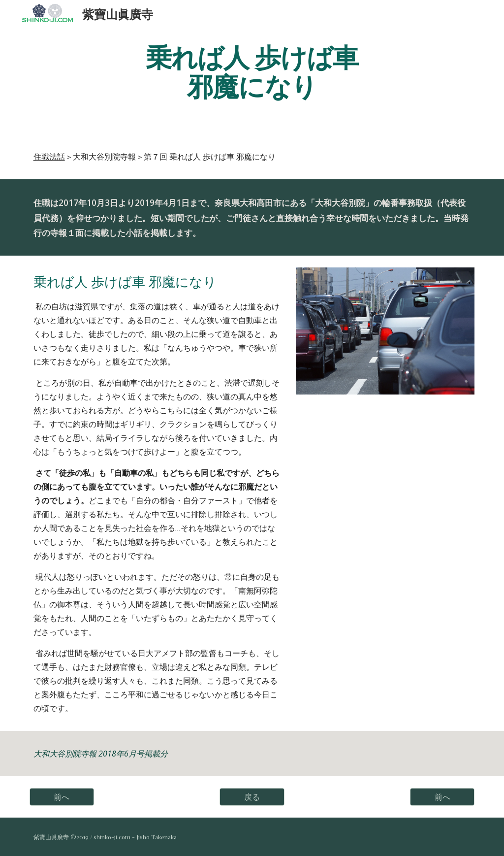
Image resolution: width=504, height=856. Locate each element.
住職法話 (49, 157)
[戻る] (252, 797)
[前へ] (62, 797)
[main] (252, 70)
